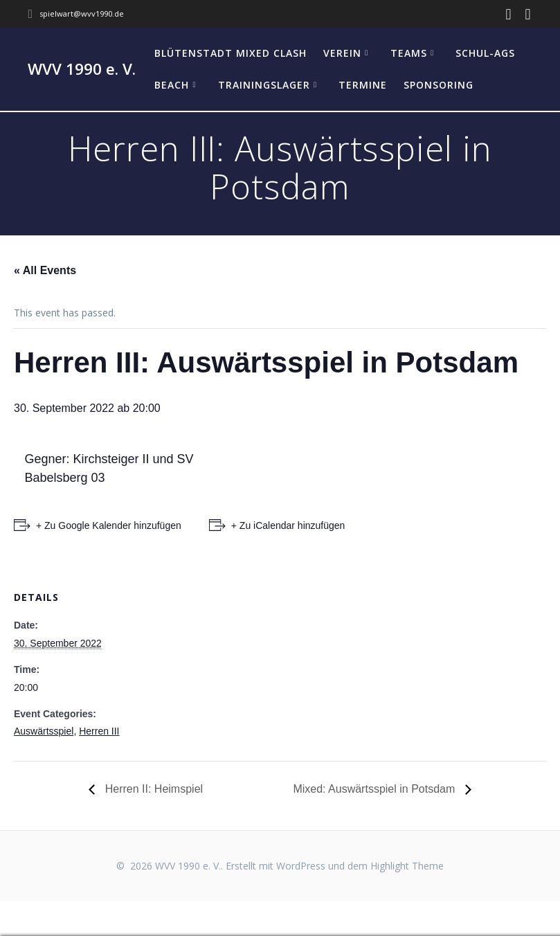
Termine (363, 85)
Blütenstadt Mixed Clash (231, 53)
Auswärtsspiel (44, 731)
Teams (409, 53)
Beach (172, 85)
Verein (342, 53)
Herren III (99, 731)
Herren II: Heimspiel (152, 789)
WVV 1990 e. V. (82, 69)
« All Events (45, 270)
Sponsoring (439, 85)
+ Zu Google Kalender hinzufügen (109, 525)
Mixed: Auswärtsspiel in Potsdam (375, 789)
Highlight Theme (407, 866)
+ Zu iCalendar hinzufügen (288, 525)
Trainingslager (264, 85)
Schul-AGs (485, 53)
